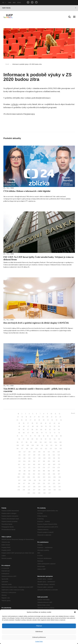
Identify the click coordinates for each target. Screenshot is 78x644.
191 (29, 474)
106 (18, 445)
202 (39, 477)
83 (52, 436)
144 (19, 458)
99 (31, 442)
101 (41, 442)
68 (33, 433)
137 (29, 455)
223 (54, 483)
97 (22, 442)
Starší (73, 413)
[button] (75, 612)
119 (32, 449)
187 (54, 471)
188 (59, 471)
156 (34, 461)
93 (50, 439)
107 (23, 445)
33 (57, 420)
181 (25, 471)
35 (19, 423)
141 (49, 455)
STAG (19, 3)
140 (44, 455)
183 (34, 471)
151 (54, 458)
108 (28, 445)
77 (26, 436)
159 (49, 461)
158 (44, 461)
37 (28, 423)
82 (48, 436)
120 (36, 449)
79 (35, 436)
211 (40, 480)
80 (39, 436)
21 (52, 417)
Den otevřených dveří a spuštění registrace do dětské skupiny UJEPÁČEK (36, 323)
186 (49, 471)
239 (44, 490)
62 (50, 430)
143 (59, 455)
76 (22, 436)
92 (46, 439)
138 (34, 455)
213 (49, 480)
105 (61, 442)
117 (22, 449)
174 (34, 468)
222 (49, 483)
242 (60, 490)
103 (51, 442)
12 (60, 414)
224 (59, 483)
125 (61, 449)
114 (56, 445)
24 (17, 420)
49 (37, 426)
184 (39, 471)
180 (20, 471)
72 (50, 433)
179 (59, 468)
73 (55, 433)
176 (44, 468)
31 (48, 420)
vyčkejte (15, 104)
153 (19, 461)
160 (54, 461)
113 (51, 445)
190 (24, 474)
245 (39, 493)
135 (19, 455)
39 (37, 423)
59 (37, 430)
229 (39, 487)
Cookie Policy (39, 642)
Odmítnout (39, 631)
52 (50, 426)
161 (59, 461)
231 (49, 487)
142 (54, 455)
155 (29, 461)
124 (56, 449)
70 (42, 433)
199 (24, 477)
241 (55, 490)
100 (36, 442)
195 (49, 474)
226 (24, 487)
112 (47, 445)
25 (22, 420)
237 (34, 490)
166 (39, 464)
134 (59, 452)
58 (32, 430)
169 (54, 464)
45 (19, 426)
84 (57, 436)
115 (61, 445)
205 (54, 477)
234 (19, 490)
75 (17, 436)
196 (54, 474)
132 (49, 452)
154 (24, 461)
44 (59, 423)
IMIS (14, 3)
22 (56, 417)
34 (61, 420)
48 (33, 426)
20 (47, 417)
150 (49, 458)
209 (30, 480)
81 (44, 436)
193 (39, 474)
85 (61, 436)
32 (52, 420)
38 (32, 423)
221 (44, 483)
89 (32, 439)
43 (54, 423)
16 (31, 417)
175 (39, 468)
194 (44, 474)
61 (46, 430)
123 (51, 449)
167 (44, 464)
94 (55, 439)
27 (30, 420)
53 (55, 426)
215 (59, 480)
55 (19, 430)
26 (26, 420)
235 (24, 490)
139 (39, 455)
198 (18, 477)
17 (35, 417)
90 (37, 439)
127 (25, 452)
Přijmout (39, 626)
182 (29, 471)
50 (42, 426)
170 (59, 464)
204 (49, 477)
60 (41, 430)
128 (29, 452)
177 (49, 468)
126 (20, 452)
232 (54, 487)
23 (60, 417)
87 (24, 439)
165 (34, 464)
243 (29, 493)
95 (59, 439)
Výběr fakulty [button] (39, 8)
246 (44, 493)
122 (46, 449)
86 (19, 439)
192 (34, 474)
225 (19, 487)
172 (24, 468)
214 (54, 480)
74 (59, 433)
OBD (10, 3)
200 (29, 477)
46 (24, 426)
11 (55, 414)
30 (44, 420)
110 (38, 445)
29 (39, 420)
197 (59, 474)
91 (41, 439)
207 (19, 480)
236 (29, 490)
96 (18, 442)
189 (19, 474)
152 (59, 458)
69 (37, 433)
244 (34, 493)
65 (19, 433)
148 (39, 458)
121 (41, 449)
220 (39, 483)
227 (29, 487)
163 (24, 464)
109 (33, 445)
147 (34, 458)
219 (34, 483)
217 (24, 483)
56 (24, 430)
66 (24, 433)
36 (24, 423)
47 (28, 426)
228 (34, 487)
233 (59, 487)
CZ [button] (4, 3)
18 (39, 417)
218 (29, 483)
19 (43, 417)
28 (35, 420)
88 (28, 439)
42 (50, 423)
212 (44, 480)
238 (39, 490)
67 (28, 433)
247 (50, 493)
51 (46, 426)
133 (54, 452)
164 (29, 464)
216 (19, 483)
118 (27, 449)
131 (44, 452)
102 (46, 442)
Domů (7, 64)
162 (19, 464)
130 (39, 452)
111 (42, 445)
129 (34, 452)
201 (34, 477)
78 (30, 436)
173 (29, 468)
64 (59, 430)
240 (49, 490)
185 (44, 471)
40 (41, 423)
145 (24, 458)
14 (22, 417)
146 (29, 458)
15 (26, 417)
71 (46, 433)
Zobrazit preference (39, 637)
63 (54, 430)
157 (39, 461)
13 (18, 417)
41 (46, 423)
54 (59, 426)
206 (60, 477)
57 (28, 430)
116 (18, 449)
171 (20, 468)
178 (54, 468)
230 (44, 487)
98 (26, 442)
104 (56, 442)
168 (49, 464)
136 (24, 455)
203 (44, 477)
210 (35, 480)
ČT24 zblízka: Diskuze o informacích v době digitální (27, 191)
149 (44, 458)
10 (51, 414)
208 (24, 480)
